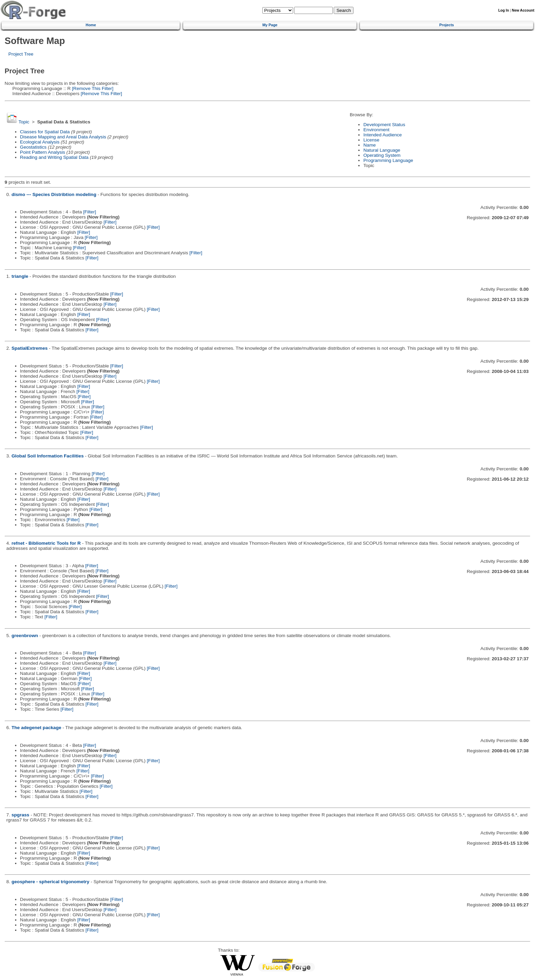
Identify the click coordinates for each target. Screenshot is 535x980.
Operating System (382, 155)
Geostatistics (33, 147)
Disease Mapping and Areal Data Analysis (63, 137)
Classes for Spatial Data (45, 132)
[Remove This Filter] (92, 88)
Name (370, 145)
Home (91, 25)
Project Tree (21, 54)
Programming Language (388, 160)
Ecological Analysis (40, 142)
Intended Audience (383, 135)
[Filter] (90, 212)
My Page (270, 25)
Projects (446, 25)
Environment (376, 130)
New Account (523, 10)
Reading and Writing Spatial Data (54, 157)
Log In (503, 10)
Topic (24, 122)
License (371, 140)
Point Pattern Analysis (43, 152)
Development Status (384, 125)
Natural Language (382, 150)
